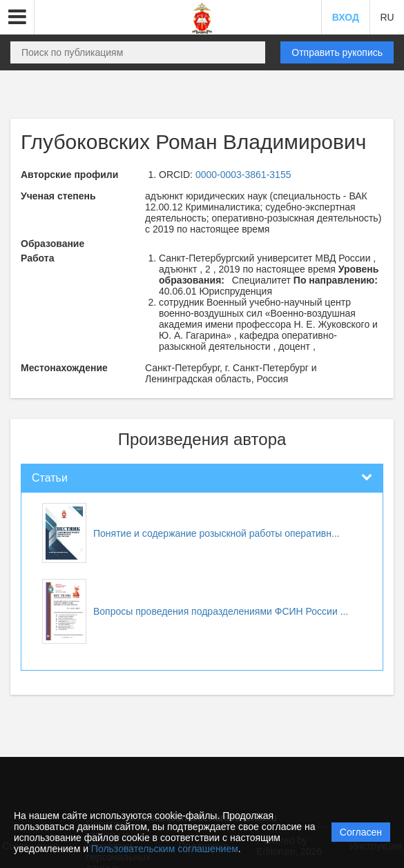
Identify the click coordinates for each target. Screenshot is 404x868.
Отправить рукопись (337, 52)
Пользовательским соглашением (165, 849)
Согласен (361, 832)
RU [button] (387, 17)
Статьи (50, 478)
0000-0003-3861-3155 (243, 175)
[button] (17, 17)
